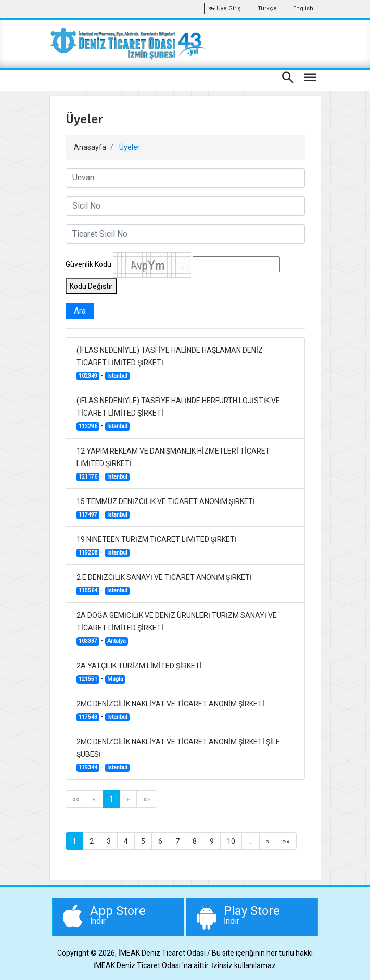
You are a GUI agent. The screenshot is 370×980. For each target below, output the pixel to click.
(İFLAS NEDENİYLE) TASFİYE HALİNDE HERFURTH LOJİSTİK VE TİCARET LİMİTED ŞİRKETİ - (178, 414)
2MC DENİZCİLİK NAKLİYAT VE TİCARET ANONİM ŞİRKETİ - (170, 711)
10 (231, 841)
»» (147, 799)
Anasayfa (90, 147)
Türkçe (267, 9)
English (303, 9)
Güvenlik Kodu (88, 264)
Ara (80, 311)
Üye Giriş (225, 9)
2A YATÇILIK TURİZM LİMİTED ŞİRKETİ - (139, 673)
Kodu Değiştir (91, 286)
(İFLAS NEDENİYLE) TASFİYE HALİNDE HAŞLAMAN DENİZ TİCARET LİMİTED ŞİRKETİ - (170, 363)
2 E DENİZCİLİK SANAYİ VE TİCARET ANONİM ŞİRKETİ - (164, 584)
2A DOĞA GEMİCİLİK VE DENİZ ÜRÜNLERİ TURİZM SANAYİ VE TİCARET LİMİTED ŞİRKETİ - (177, 628)
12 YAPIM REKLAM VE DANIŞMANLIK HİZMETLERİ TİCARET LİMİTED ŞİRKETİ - (173, 464)
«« (76, 799)
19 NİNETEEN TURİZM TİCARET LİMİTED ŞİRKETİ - (157, 546)
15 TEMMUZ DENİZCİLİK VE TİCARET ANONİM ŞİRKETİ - (166, 508)
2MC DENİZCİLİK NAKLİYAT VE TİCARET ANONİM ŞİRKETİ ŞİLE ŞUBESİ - (178, 755)
